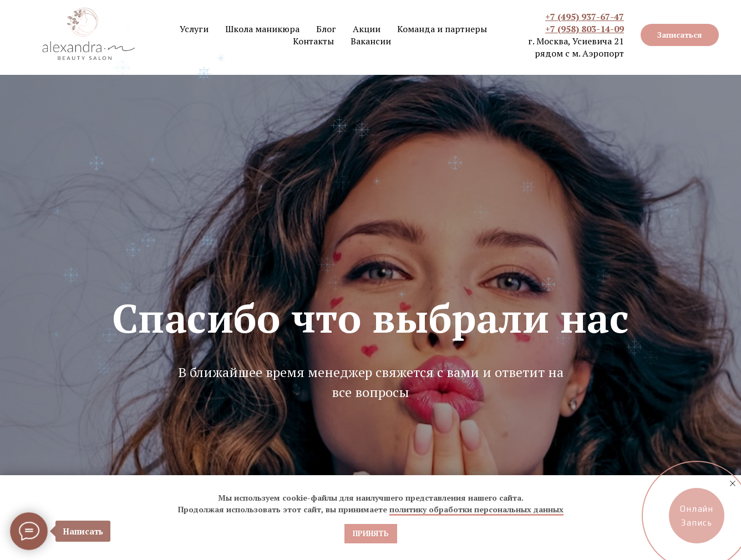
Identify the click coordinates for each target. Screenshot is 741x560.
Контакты (313, 41)
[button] (680, 35)
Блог (326, 29)
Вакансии (371, 41)
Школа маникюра (262, 29)
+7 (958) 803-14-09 (585, 29)
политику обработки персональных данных (476, 509)
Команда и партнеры (442, 29)
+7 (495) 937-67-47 (585, 17)
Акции (367, 29)
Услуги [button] (194, 29)
